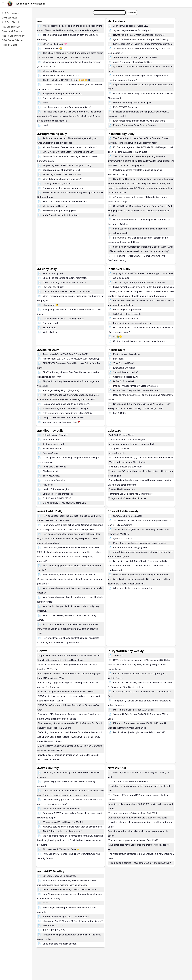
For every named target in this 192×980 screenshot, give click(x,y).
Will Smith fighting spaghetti (127, 314)
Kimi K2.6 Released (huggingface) (130, 548)
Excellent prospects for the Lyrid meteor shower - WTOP (66, 692)
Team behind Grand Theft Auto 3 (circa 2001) (65, 354)
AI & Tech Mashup (11, 13)
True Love (118, 656)
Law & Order (120, 413)
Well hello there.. (51, 332)
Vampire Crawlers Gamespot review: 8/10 (64, 418)
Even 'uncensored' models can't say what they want (139, 121)
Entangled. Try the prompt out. (58, 494)
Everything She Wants (124, 368)
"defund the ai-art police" (125, 372)
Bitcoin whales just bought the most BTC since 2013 (139, 732)
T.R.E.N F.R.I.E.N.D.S (54, 930)
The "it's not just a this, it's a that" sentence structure (139, 282)
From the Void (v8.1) (53, 440)
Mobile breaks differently (55, 206)
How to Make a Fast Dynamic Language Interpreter (139, 35)
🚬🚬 (46, 903)
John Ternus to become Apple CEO (131, 26)
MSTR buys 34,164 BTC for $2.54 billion (133, 710)
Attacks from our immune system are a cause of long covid (138, 818)
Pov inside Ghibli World (54, 467)
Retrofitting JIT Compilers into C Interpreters (130, 494)
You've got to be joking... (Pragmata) (61, 390)
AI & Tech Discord (10, 22)
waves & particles (117, 453)
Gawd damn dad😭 (52, 48)
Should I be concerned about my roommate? (65, 278)
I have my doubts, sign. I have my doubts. (64, 319)
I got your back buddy (54, 287)
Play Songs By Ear (11, 27)
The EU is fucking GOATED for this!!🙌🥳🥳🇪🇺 (67, 80)
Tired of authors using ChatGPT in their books (66, 917)
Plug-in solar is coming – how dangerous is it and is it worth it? (140, 863)
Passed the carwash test (125, 319)
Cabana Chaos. (51, 453)
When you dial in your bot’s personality (133, 588)
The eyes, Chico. (51, 476)
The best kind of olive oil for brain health (128, 782)
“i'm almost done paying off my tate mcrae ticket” (67, 107)
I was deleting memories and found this (133, 323)
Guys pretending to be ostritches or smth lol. (65, 282)
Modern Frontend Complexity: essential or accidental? (70, 147)
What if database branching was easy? (62, 179)
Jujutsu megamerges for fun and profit (132, 30)
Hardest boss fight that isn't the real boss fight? (66, 408)
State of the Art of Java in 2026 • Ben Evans (65, 202)
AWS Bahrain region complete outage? (62, 831)
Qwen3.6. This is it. (123, 539)
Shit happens (49, 328)
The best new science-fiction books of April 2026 (133, 813)
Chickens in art (50, 471)
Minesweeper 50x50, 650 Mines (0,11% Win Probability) (71, 359)
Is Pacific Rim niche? (124, 381)
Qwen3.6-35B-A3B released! (128, 516)
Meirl (45, 103)
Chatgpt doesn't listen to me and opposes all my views (140, 341)
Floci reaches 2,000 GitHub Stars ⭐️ (61, 849)
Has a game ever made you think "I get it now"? (67, 404)
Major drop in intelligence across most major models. (140, 543)
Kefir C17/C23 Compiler (125, 107)
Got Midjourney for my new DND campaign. (65, 503)
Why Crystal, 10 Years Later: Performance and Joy (68, 152)
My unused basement (54, 71)
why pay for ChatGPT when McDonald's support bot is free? (143, 273)
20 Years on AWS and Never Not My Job (63, 822)
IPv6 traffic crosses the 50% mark (125, 467)
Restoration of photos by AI (127, 354)
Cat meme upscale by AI (125, 377)
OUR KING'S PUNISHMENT (57, 498)
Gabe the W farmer (52, 98)
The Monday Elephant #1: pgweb (59, 211)
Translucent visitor (52, 449)
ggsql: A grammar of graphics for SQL (62, 170)
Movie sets (48, 485)
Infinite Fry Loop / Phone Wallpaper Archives (135, 386)
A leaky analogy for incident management (63, 188)
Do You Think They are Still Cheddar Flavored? (137, 390)
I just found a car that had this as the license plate (68, 292)
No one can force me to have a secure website (132, 444)
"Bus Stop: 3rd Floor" (124, 363)
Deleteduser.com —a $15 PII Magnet (127, 440)
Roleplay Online (10, 45)
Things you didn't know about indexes (127, 498)
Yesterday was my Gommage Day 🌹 (62, 422)
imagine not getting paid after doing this (63, 94)
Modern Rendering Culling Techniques (132, 103)
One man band (50, 323)
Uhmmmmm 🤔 (51, 305)
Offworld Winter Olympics (55, 435)
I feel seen (118, 359)
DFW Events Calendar (13, 40)
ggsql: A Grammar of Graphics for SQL (133, 62)
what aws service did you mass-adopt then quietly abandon (72, 827)
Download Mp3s (10, 18)
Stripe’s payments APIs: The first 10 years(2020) (67, 165)
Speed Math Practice (12, 31)
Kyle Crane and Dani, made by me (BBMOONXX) (68, 413)
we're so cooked (121, 278)
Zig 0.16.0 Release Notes (121, 435)
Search (132, 12)
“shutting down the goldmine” (57, 184)
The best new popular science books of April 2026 (133, 840)
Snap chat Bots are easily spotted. (60, 944)
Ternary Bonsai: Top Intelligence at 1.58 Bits (135, 58)
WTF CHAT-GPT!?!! (53, 926)
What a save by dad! (53, 273)
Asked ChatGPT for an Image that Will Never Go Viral (70, 890)
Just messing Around (53, 444)
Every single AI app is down (127, 310)
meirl (45, 125)
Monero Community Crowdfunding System (134, 125)
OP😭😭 (118, 337)
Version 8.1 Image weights (56, 489)
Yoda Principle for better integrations (61, 215)
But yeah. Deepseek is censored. (59, 876)
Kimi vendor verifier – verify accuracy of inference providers (143, 44)
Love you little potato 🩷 (55, 44)
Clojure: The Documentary (122, 489)
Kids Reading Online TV (13, 36)
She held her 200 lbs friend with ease (61, 76)
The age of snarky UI (119, 449)
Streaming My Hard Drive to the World (62, 175)
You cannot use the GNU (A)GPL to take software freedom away (141, 458)
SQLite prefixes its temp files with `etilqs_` (129, 462)
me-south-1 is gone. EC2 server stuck (62, 809)
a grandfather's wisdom (54, 480)
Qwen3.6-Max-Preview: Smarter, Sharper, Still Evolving (141, 39)
